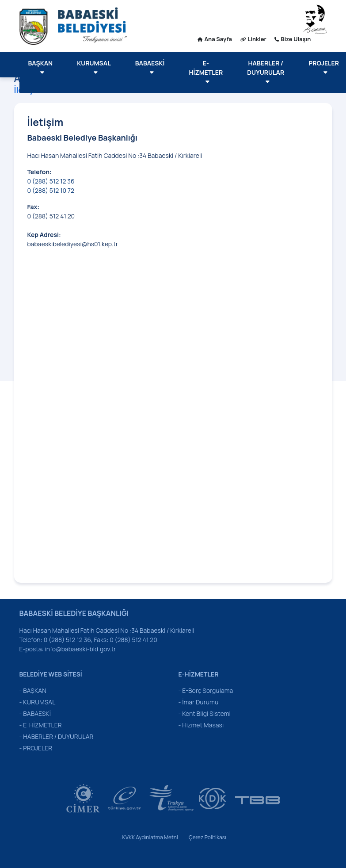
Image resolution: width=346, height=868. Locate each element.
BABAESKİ (150, 67)
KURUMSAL (94, 67)
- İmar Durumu (199, 702)
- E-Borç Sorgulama (206, 690)
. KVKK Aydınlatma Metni (149, 837)
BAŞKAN (41, 67)
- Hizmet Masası (201, 725)
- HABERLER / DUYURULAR (57, 736)
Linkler (253, 39)
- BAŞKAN (33, 690)
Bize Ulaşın (293, 39)
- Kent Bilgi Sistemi (205, 713)
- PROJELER (36, 748)
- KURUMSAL (38, 702)
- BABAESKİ (35, 713)
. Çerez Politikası (206, 837)
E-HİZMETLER (206, 72)
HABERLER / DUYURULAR (266, 72)
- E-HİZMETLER (41, 725)
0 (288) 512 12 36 (52, 181)
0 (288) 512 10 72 (51, 190)
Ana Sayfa (215, 39)
